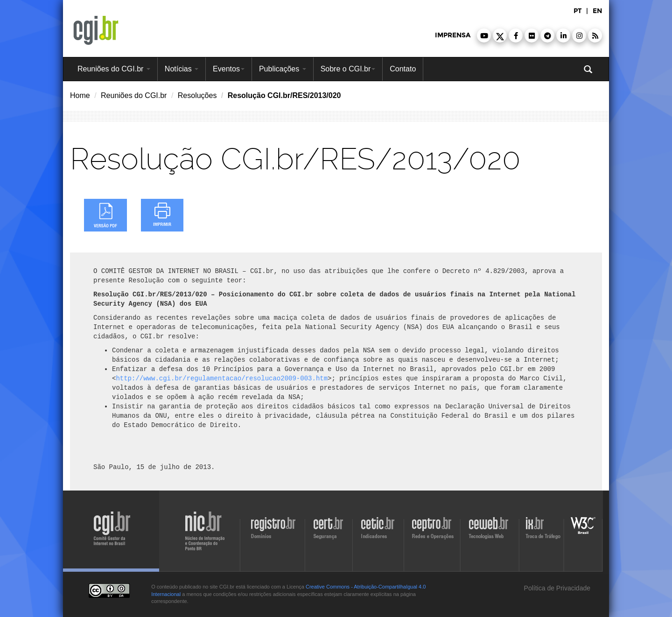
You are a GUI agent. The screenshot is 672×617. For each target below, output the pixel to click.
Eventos (229, 69)
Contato (403, 69)
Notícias (182, 69)
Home (80, 95)
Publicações (283, 69)
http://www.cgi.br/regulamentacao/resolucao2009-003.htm (222, 378)
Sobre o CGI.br (348, 69)
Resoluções (197, 95)
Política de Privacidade (556, 588)
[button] (484, 35)
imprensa (453, 35)
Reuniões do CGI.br (114, 69)
